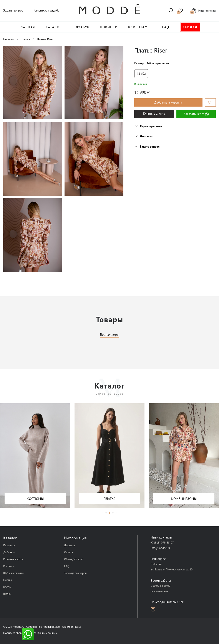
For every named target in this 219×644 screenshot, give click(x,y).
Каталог (54, 27)
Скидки (190, 27)
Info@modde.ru (160, 548)
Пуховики (9, 545)
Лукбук (83, 27)
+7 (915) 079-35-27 (162, 543)
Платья (7, 580)
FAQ (166, 27)
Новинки (109, 27)
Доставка (70, 545)
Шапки (7, 594)
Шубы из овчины (13, 573)
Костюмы (9, 566)
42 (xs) (141, 74)
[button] (103, 513)
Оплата (68, 552)
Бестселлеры (110, 335)
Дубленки (9, 552)
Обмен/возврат (73, 559)
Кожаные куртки (13, 559)
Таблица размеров (158, 63)
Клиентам (138, 27)
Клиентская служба (46, 10)
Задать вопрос (13, 10)
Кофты (7, 587)
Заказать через (196, 114)
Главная (27, 27)
